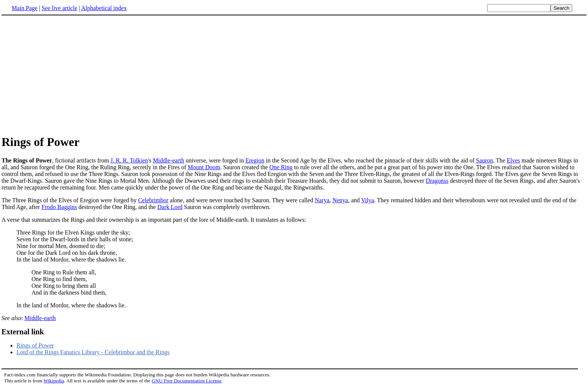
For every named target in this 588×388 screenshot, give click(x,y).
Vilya (368, 200)
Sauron (484, 160)
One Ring (281, 167)
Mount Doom (204, 167)
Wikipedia (54, 381)
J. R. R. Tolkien (129, 160)
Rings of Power (35, 345)
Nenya (340, 200)
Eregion (255, 160)
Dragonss (437, 181)
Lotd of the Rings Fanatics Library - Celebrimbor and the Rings (93, 352)
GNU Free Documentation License (186, 381)
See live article (59, 8)
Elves (513, 160)
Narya (322, 200)
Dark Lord (170, 207)
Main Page (25, 8)
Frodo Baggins (59, 207)
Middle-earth (169, 160)
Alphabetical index (104, 8)
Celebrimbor (153, 200)
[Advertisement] (64, 75)
